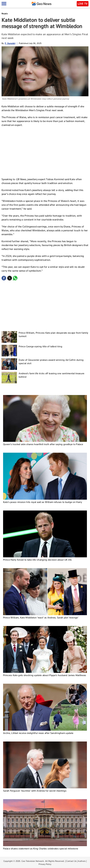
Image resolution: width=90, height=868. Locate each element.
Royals (5, 14)
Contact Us (71, 861)
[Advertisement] (45, 152)
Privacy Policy (45, 864)
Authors (82, 861)
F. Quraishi (10, 43)
